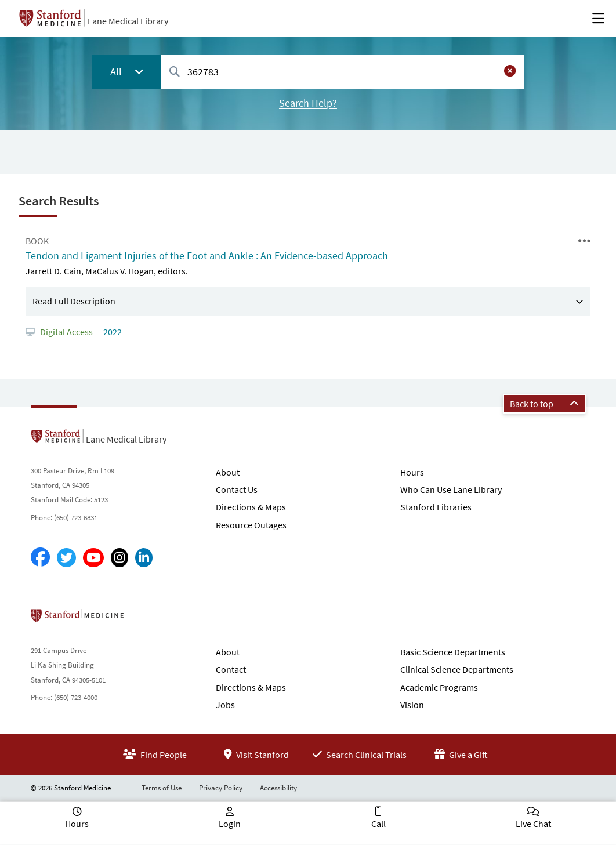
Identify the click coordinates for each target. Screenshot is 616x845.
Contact (231, 669)
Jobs (225, 705)
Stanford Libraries (436, 507)
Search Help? (308, 103)
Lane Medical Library (128, 21)
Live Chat (533, 824)
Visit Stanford (256, 755)
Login (230, 824)
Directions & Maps (251, 507)
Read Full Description (74, 301)
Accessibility (278, 788)
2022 (112, 332)
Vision (412, 705)
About (228, 472)
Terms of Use (162, 788)
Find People (155, 755)
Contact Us (237, 489)
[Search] (175, 72)
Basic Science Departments (453, 652)
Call (378, 824)
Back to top (544, 404)
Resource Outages (251, 525)
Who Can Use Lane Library (451, 489)
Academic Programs (439, 687)
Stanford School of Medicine (144, 619)
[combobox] (343, 72)
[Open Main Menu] (598, 19)
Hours (412, 472)
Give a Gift (461, 755)
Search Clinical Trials (360, 755)
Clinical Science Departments (457, 669)
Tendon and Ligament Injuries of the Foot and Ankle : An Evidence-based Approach (207, 255)
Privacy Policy (221, 788)
